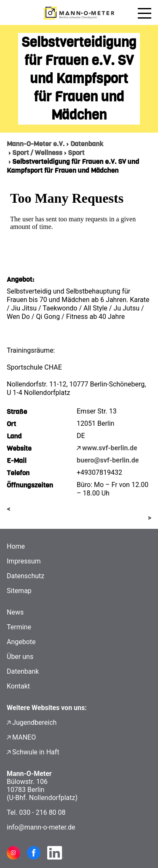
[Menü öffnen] (145, 13)
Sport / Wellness (37, 153)
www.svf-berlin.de (110, 448)
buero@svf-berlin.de (108, 460)
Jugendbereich (34, 722)
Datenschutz (25, 576)
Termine (19, 627)
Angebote (21, 642)
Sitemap (19, 591)
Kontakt (18, 686)
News (15, 612)
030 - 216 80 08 (42, 812)
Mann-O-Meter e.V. (36, 144)
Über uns (20, 657)
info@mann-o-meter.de (41, 827)
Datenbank (87, 144)
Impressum (24, 561)
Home (16, 546)
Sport (76, 153)
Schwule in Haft (36, 752)
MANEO (24, 737)
